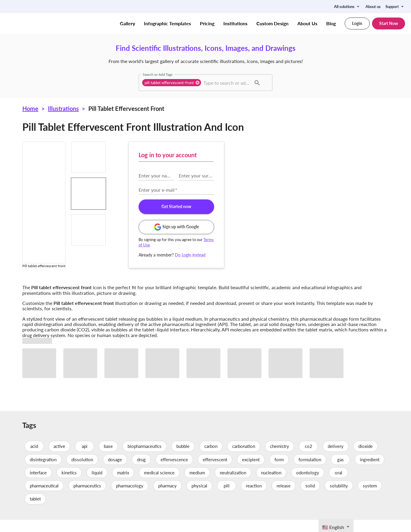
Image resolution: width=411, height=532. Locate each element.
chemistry (280, 459)
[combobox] (227, 83)
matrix (123, 485)
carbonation (244, 459)
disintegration (43, 472)
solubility (339, 498)
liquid (97, 485)
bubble (183, 459)
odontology (308, 485)
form (279, 472)
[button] (172, 83)
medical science (159, 485)
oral (338, 485)
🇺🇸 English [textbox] (333, 527)
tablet (35, 511)
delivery (336, 459)
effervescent (215, 472)
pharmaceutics (87, 498)
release (284, 498)
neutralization (233, 485)
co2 (308, 459)
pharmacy (167, 498)
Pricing (207, 23)
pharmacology (130, 498)
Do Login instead (302, 255)
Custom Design (272, 23)
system (370, 498)
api (84, 459)
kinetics (69, 485)
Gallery (127, 23)
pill (227, 498)
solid (310, 498)
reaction (254, 498)
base (108, 459)
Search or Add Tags (158, 74)
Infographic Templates (167, 23)
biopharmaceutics (145, 459)
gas (341, 472)
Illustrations (63, 108)
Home (30, 108)
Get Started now (288, 207)
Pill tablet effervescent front (126, 108)
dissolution (82, 472)
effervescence (174, 472)
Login (357, 23)
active (59, 459)
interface (38, 485)
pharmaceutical (44, 498)
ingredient (370, 472)
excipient (251, 472)
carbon (211, 459)
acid (34, 459)
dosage (115, 472)
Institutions (235, 23)
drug (141, 472)
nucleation (271, 485)
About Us (307, 23)
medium (197, 485)
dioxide (365, 459)
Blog (331, 23)
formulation (310, 472)
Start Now (389, 23)
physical (199, 498)
